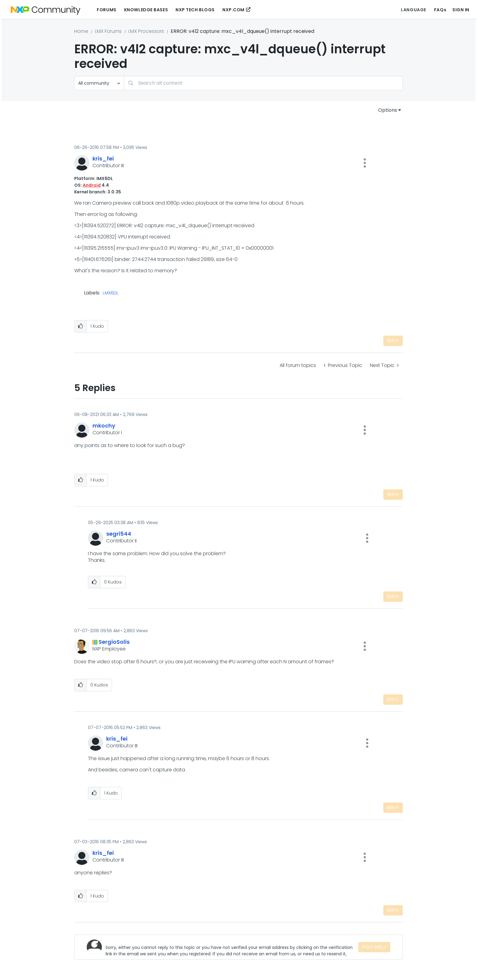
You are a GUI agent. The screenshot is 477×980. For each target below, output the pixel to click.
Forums (106, 10)
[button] (365, 163)
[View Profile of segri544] (119, 534)
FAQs (440, 10)
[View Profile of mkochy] (104, 426)
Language (413, 10)
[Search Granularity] (99, 83)
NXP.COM (233, 10)
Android (92, 185)
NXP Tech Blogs (195, 10)
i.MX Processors (146, 31)
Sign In (461, 10)
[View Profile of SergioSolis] (114, 642)
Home (81, 31)
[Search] (263, 83)
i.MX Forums (108, 31)
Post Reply (374, 947)
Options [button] (388, 110)
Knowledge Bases (146, 10)
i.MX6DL (111, 293)
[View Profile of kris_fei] (103, 159)
